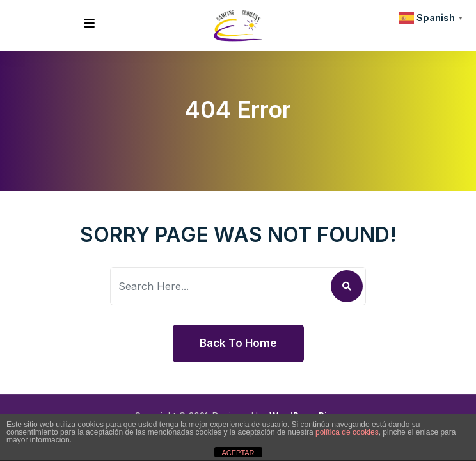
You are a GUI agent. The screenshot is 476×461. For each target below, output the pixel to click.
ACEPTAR (238, 453)
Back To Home (238, 343)
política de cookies (347, 432)
